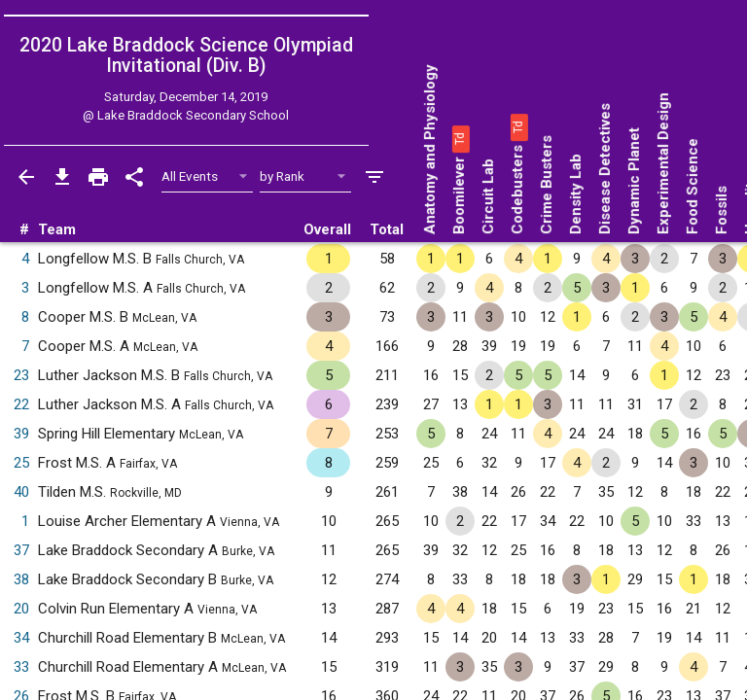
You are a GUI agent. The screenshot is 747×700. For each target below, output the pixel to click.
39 (21, 434)
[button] (459, 139)
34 (21, 638)
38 (21, 579)
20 (21, 609)
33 (21, 667)
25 (21, 463)
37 (21, 550)
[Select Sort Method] (306, 176)
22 (21, 404)
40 (21, 492)
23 (21, 375)
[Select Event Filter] (208, 176)
